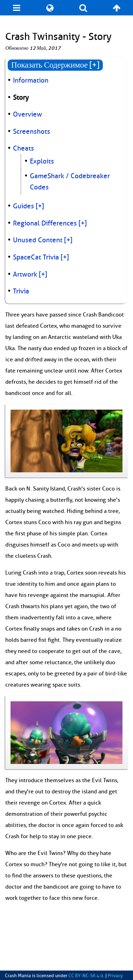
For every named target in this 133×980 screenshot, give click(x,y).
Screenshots (32, 132)
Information (31, 81)
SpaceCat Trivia (36, 257)
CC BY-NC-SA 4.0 (86, 976)
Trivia (21, 291)
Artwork (25, 274)
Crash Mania (18, 976)
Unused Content (38, 240)
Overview (28, 114)
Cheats (24, 148)
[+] (40, 206)
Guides (24, 206)
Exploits (42, 161)
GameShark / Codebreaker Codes (70, 182)
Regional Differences (45, 223)
